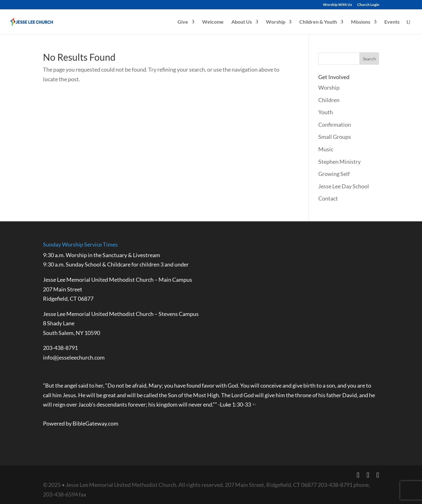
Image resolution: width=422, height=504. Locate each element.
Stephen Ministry (339, 162)
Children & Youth (318, 22)
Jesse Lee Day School (344, 186)
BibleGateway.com (95, 423)
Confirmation (335, 125)
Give (183, 22)
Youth (326, 112)
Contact (328, 198)
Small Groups (335, 137)
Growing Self (334, 174)
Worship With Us (337, 5)
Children (329, 100)
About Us (242, 22)
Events (392, 22)
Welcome (213, 22)
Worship (276, 22)
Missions (361, 22)
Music (326, 149)
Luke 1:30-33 (235, 404)
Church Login (368, 5)
